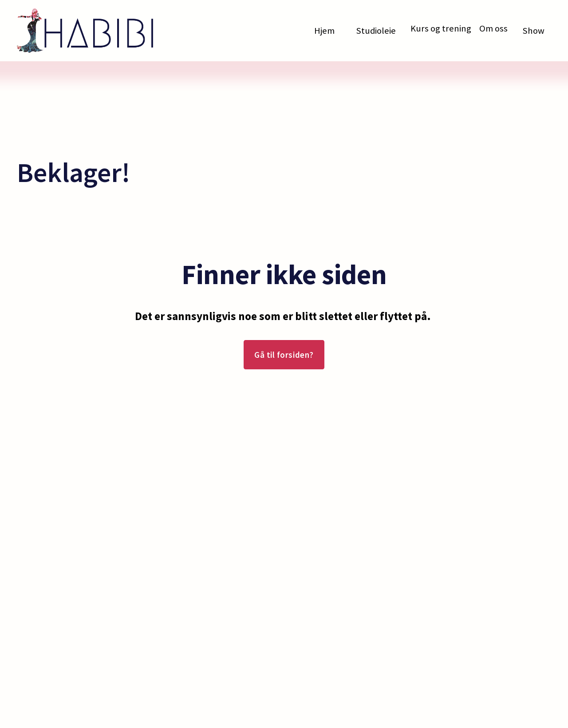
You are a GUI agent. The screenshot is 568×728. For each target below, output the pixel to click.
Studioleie (376, 31)
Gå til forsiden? (284, 355)
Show (533, 31)
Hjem (324, 31)
